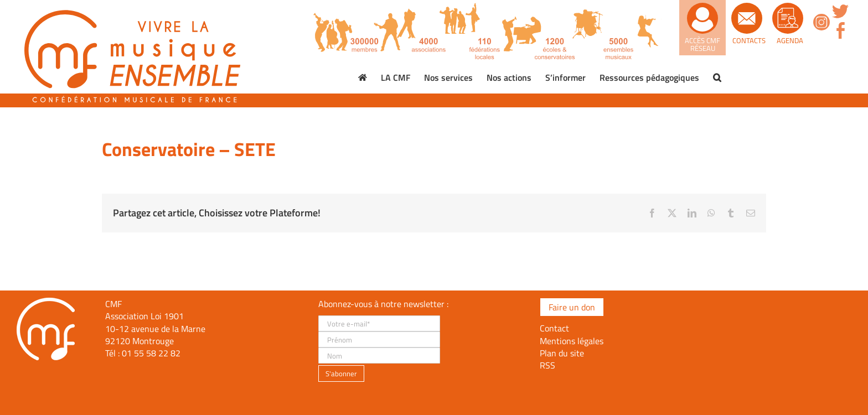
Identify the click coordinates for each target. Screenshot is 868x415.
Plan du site (562, 353)
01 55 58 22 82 (151, 353)
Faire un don (572, 307)
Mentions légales (572, 341)
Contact (554, 328)
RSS (547, 365)
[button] (717, 77)
